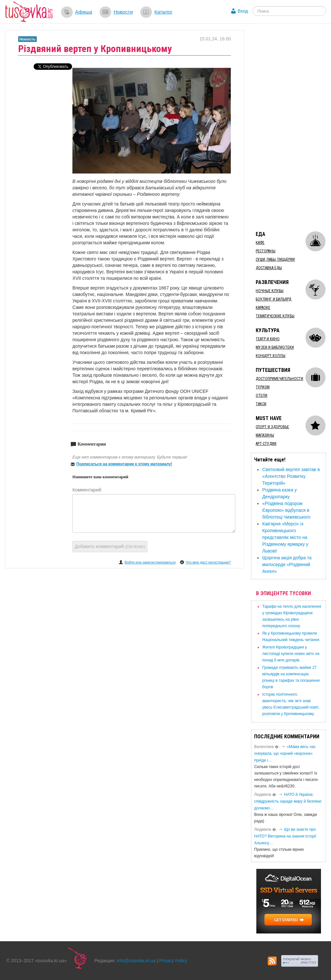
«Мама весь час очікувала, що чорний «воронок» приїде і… (285, 753)
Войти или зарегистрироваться (150, 562)
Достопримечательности (279, 379)
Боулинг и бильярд (273, 299)
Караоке (263, 308)
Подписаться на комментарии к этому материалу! (124, 464)
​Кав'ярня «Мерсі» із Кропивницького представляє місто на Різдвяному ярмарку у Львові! (285, 537)
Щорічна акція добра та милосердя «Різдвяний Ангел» (287, 564)
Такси (261, 404)
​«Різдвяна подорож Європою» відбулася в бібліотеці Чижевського (286, 510)
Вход (243, 11)
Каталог (163, 12)
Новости (123, 12)
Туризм (263, 387)
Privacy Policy (173, 961)
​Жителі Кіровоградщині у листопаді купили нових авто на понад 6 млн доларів (291, 654)
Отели (262, 395)
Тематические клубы (275, 316)
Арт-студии (266, 444)
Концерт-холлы (271, 356)
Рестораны (266, 251)
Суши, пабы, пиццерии (275, 259)
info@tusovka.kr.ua (136, 961)
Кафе (260, 243)
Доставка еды (269, 268)
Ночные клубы (270, 291)
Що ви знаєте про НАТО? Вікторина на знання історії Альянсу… (285, 836)
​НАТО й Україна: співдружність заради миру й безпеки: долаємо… (288, 801)
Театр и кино (268, 339)
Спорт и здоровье (272, 427)
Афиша (84, 12)
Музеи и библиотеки (275, 347)
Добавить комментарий (110, 546)
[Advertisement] (291, 127)
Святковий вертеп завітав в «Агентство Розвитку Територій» (291, 476)
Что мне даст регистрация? (208, 562)
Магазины (265, 435)
